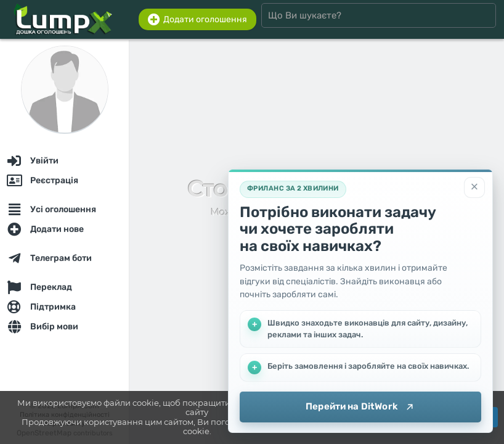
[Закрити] (474, 187)
